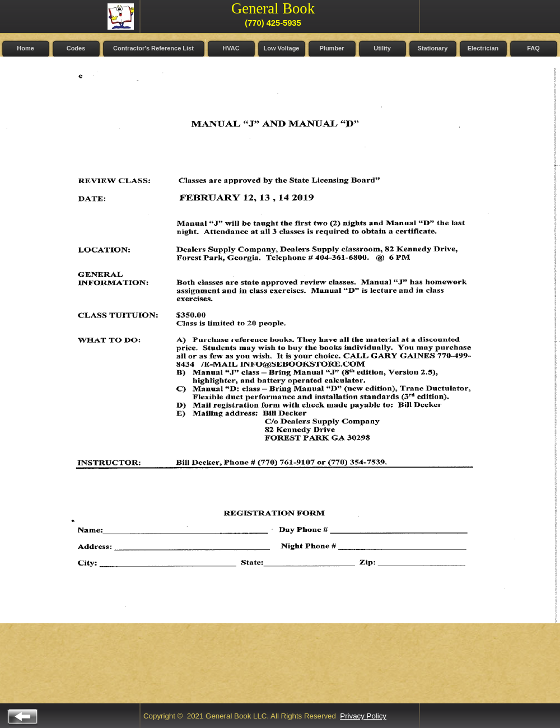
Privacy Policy (363, 716)
